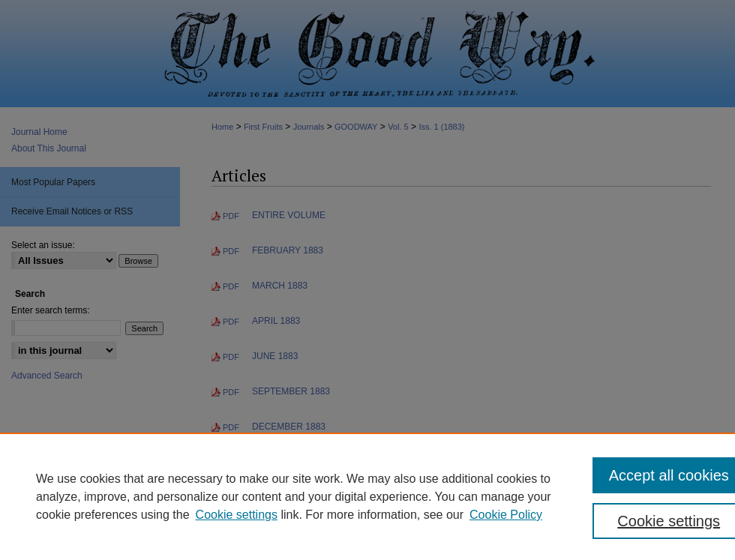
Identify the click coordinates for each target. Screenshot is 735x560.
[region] (367, 496)
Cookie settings (237, 515)
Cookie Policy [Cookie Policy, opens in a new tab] (506, 515)
